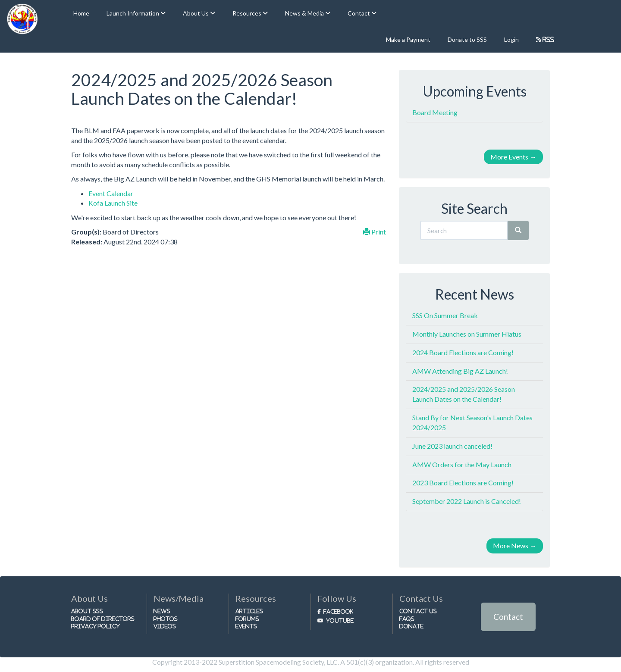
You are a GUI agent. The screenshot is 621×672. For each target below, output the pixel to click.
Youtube (340, 620)
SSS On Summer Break (445, 315)
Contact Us (418, 611)
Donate (411, 626)
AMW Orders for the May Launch (462, 464)
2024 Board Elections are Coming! (463, 352)
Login (511, 39)
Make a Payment (408, 39)
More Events (513, 157)
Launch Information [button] (133, 13)
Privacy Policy (96, 626)
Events (246, 626)
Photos (166, 619)
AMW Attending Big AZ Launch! (460, 371)
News (162, 611)
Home (81, 13)
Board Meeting (435, 112)
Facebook (338, 611)
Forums (247, 619)
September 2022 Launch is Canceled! (467, 501)
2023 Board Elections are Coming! (463, 483)
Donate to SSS (467, 39)
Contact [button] (359, 13)
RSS (548, 39)
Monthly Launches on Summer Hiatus (467, 334)
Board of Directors (103, 619)
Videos (165, 626)
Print (375, 232)
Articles (249, 611)
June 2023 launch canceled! (452, 446)
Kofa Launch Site (113, 203)
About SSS (87, 611)
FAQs (407, 619)
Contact (508, 617)
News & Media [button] (305, 13)
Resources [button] (248, 13)
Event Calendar (111, 193)
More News (515, 545)
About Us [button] (196, 13)
